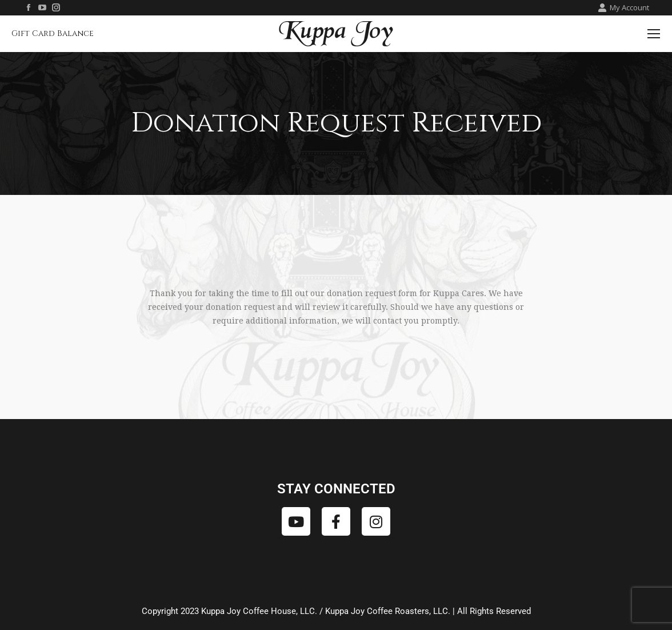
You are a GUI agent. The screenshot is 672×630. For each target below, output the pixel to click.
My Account (623, 8)
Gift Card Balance (53, 33)
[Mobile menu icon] (654, 34)
